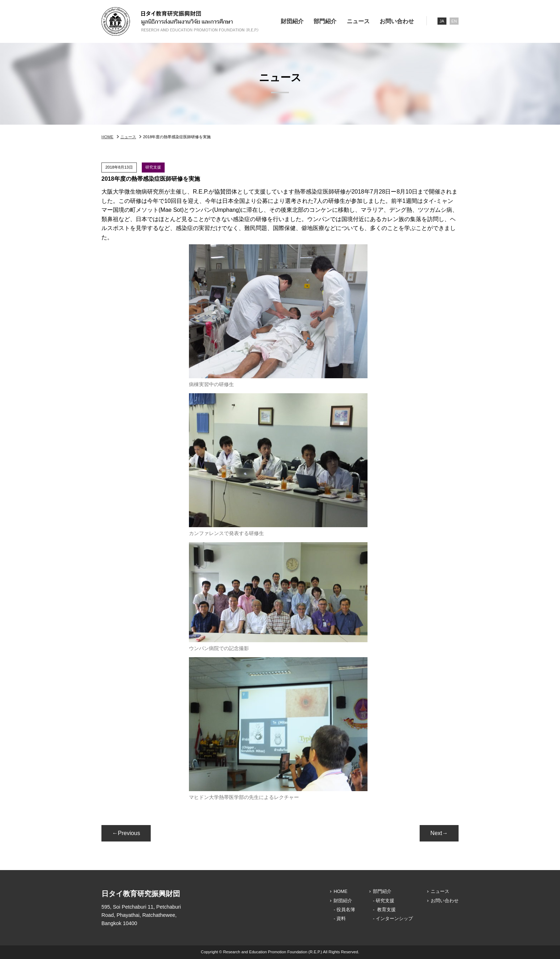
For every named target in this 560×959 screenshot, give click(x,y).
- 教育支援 (384, 910)
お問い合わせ (397, 21)
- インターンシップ (393, 918)
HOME (107, 137)
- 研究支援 (384, 901)
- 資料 (340, 918)
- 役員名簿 (344, 910)
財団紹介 (292, 21)
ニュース (358, 21)
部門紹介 (325, 21)
